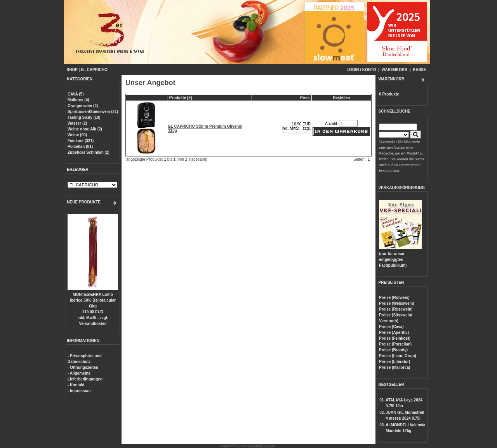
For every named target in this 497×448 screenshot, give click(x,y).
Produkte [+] (181, 98)
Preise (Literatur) (394, 362)
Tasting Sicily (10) (84, 117)
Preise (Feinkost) (395, 338)
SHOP (72, 70)
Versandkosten (93, 324)
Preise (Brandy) (393, 350)
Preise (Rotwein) (394, 298)
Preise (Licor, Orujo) (398, 356)
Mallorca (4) (78, 100)
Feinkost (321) (81, 141)
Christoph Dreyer (261, 446)
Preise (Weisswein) (396, 303)
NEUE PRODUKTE (84, 202)
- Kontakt (76, 385)
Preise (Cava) (391, 327)
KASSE (419, 70)
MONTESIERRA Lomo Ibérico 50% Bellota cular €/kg (93, 300)
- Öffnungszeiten (83, 367)
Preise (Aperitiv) (394, 333)
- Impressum (79, 391)
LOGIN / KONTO (361, 70)
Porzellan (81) (80, 147)
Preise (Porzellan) (395, 344)
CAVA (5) (76, 94)
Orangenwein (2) (83, 106)
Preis (305, 98)
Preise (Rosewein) (396, 309)
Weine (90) (77, 135)
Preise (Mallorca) (394, 367)
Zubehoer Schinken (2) (89, 152)
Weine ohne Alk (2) (85, 129)
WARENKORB (395, 70)
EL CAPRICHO (94, 70)
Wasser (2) (77, 123)
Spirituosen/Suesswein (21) (93, 112)
